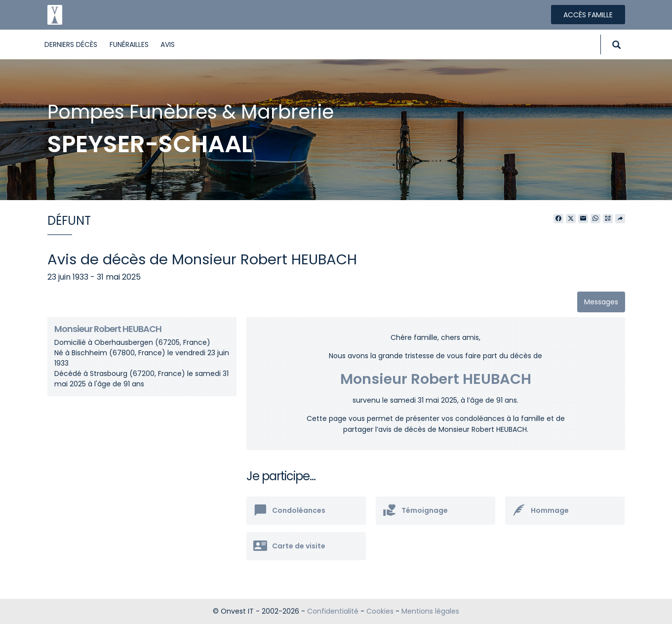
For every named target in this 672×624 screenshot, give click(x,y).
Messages (601, 302)
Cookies (380, 611)
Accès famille (588, 15)
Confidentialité (333, 611)
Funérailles (129, 44)
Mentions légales (430, 611)
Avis (168, 44)
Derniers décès (71, 44)
